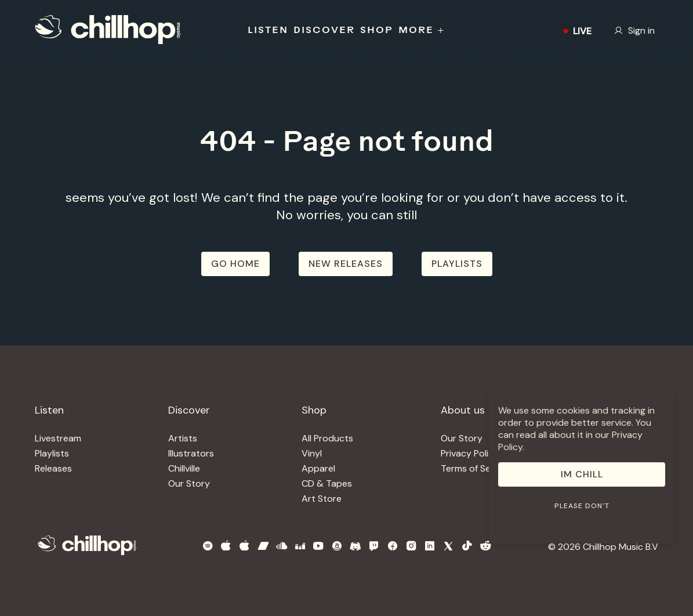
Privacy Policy (470, 453)
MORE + (422, 31)
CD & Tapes (327, 483)
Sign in (634, 30)
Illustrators (191, 453)
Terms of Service (476, 468)
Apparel (318, 468)
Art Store (322, 499)
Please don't (582, 506)
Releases (53, 468)
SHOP (377, 31)
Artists (183, 438)
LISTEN (268, 31)
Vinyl (312, 453)
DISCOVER (324, 31)
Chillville (184, 468)
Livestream (58, 438)
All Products (327, 438)
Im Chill (582, 474)
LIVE (575, 31)
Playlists (52, 453)
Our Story (189, 483)
